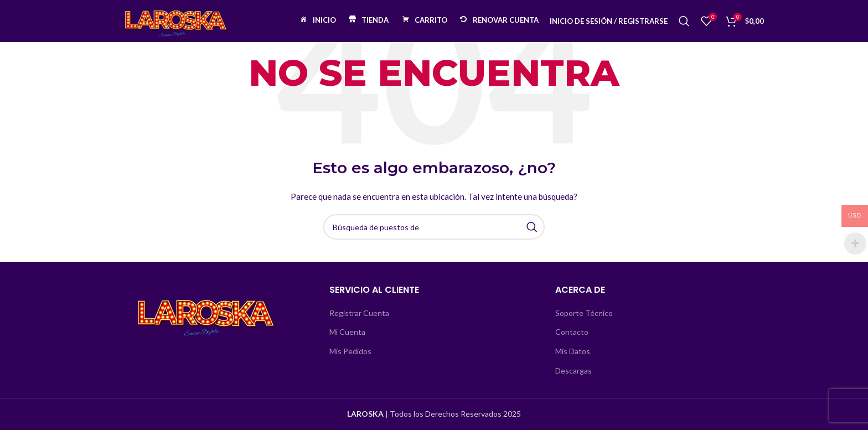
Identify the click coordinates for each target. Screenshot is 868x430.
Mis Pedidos (350, 351)
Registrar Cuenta (359, 313)
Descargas (573, 371)
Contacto (572, 332)
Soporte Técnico (584, 313)
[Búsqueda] (684, 25)
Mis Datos (573, 351)
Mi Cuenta (347, 332)
